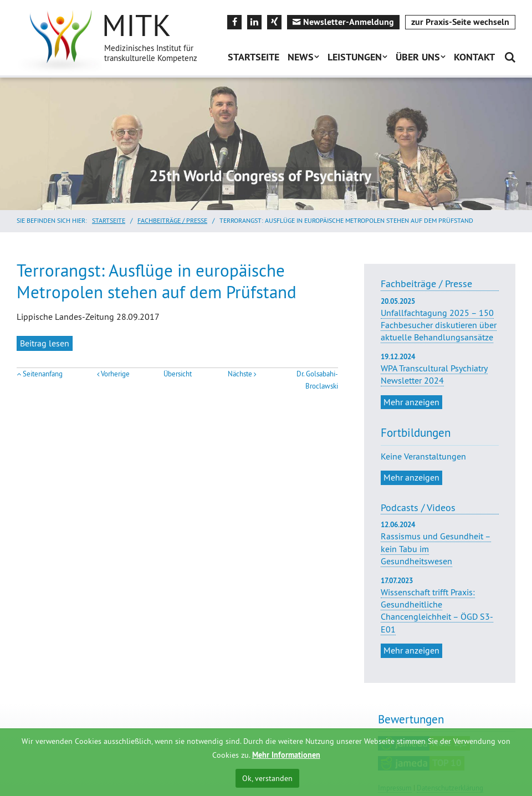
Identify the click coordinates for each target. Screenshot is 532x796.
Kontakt (474, 57)
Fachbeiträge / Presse (172, 220)
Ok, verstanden (267, 778)
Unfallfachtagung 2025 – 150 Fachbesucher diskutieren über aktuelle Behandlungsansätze (440, 320)
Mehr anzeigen (411, 402)
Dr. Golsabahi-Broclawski (317, 380)
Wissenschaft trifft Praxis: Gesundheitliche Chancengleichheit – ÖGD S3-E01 (437, 611)
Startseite (254, 57)
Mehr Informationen (286, 755)
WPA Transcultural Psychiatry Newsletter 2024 (440, 369)
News (301, 57)
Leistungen (355, 57)
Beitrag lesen (45, 343)
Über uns (418, 57)
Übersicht (178, 374)
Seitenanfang (43, 374)
